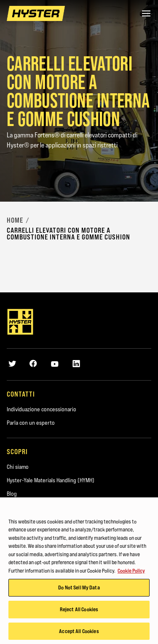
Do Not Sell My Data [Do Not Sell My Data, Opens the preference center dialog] (79, 589)
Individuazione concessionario (42, 409)
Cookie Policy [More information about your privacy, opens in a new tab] (131, 573)
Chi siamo (18, 467)
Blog (12, 494)
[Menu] (146, 13)
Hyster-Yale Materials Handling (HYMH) (51, 480)
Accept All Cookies (79, 633)
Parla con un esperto (31, 423)
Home (15, 220)
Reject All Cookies (79, 611)
